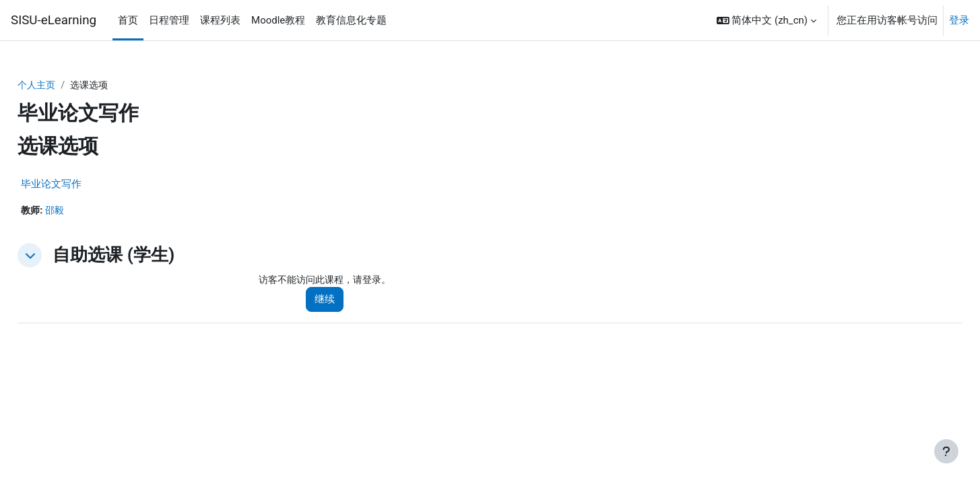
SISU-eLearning (54, 20)
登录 (959, 20)
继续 (345, 301)
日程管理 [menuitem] (169, 20)
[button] (766, 20)
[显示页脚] (946, 451)
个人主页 (68, 86)
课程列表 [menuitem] (220, 20)
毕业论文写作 (81, 185)
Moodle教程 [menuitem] (278, 20)
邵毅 (87, 212)
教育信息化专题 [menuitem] (351, 20)
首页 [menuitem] (128, 20)
